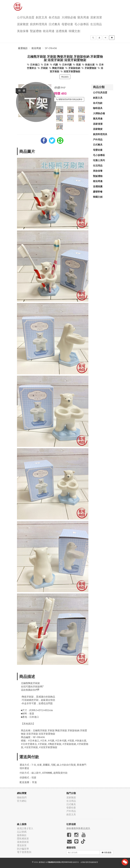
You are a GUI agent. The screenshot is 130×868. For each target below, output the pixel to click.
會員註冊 (22, 828)
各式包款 (54, 17)
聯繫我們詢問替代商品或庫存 (69, 99)
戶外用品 (98, 139)
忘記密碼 (22, 832)
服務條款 (22, 835)
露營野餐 (98, 192)
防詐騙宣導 (23, 849)
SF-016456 (51, 48)
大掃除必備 (69, 17)
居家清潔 (96, 17)
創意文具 (41, 17)
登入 (31, 828)
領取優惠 (107, 852)
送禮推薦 (62, 31)
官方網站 (22, 801)
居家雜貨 (23, 24)
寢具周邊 (83, 17)
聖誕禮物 (36, 31)
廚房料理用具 (39, 24)
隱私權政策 (23, 838)
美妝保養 (23, 31)
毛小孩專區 (82, 24)
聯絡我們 (22, 797)
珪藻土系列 (99, 160)
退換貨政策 (23, 842)
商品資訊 (65, 77)
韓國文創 (74, 31)
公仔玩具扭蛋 (26, 17)
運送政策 (22, 845)
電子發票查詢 (24, 852)
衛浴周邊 (49, 31)
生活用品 (96, 24)
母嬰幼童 (67, 24)
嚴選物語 (23, 48)
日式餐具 (54, 24)
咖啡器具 (98, 108)
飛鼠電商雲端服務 (89, 862)
